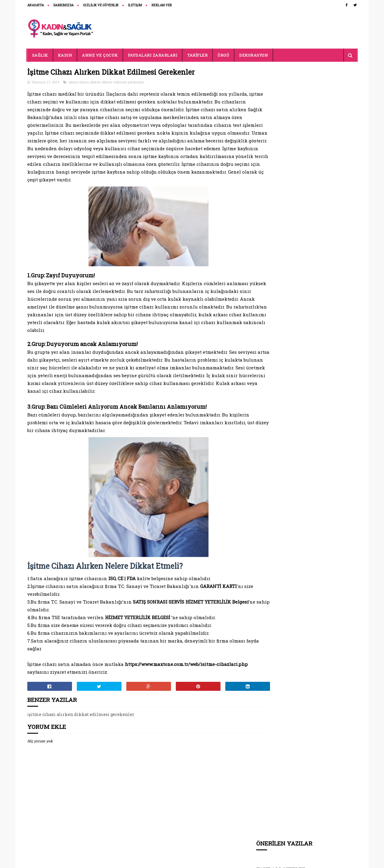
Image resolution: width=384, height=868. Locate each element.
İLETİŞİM (135, 5)
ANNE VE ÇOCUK (100, 55)
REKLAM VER (162, 5)
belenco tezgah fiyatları (281, 110)
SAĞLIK (40, 55)
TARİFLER (197, 55)
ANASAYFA (36, 5)
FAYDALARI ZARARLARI (153, 55)
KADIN (65, 55)
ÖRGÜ (223, 55)
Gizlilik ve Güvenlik (101, 5)
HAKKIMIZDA (64, 5)
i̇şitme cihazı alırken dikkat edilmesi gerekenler (106, 82)
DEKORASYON (253, 55)
